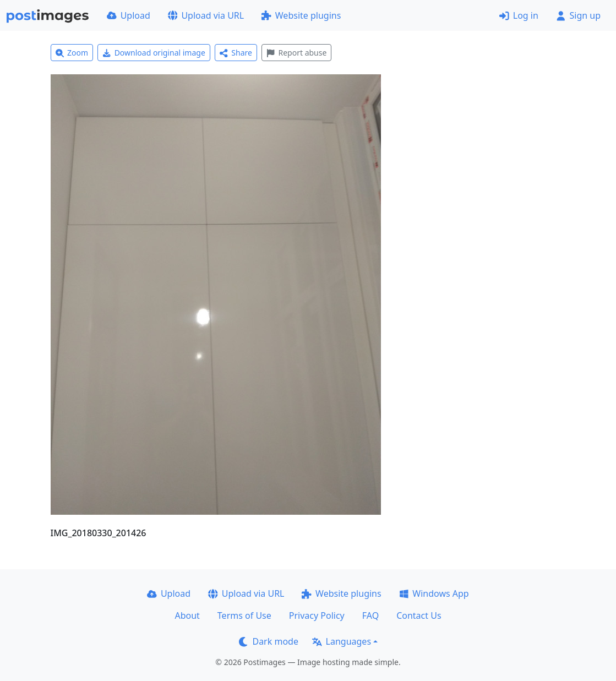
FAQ (370, 615)
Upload (129, 15)
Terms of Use (244, 615)
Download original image (154, 53)
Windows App (434, 593)
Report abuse (296, 53)
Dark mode (269, 641)
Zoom (72, 53)
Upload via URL (206, 15)
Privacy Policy (317, 615)
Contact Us (419, 615)
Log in (519, 15)
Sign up (578, 15)
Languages (342, 641)
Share (236, 53)
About (187, 615)
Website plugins (301, 15)
